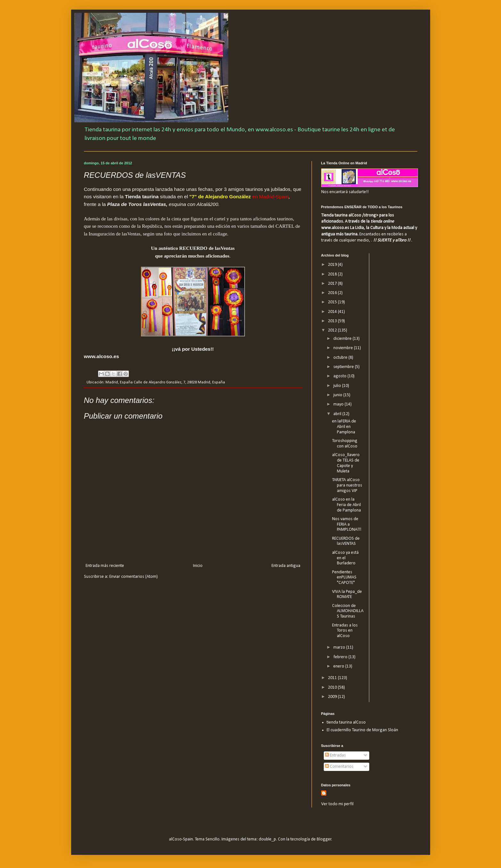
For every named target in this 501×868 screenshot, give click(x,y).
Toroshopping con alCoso (345, 444)
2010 (333, 688)
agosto (340, 376)
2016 (333, 293)
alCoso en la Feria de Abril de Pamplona (347, 505)
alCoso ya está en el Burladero (345, 558)
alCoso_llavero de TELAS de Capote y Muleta (346, 463)
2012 (333, 330)
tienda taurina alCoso (346, 722)
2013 (333, 321)
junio (338, 395)
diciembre (343, 339)
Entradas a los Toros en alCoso (345, 631)
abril (338, 414)
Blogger (324, 839)
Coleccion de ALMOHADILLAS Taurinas (348, 611)
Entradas (335, 755)
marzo (340, 647)
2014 (333, 312)
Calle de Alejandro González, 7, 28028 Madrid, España (179, 382)
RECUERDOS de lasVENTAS (346, 541)
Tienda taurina (142, 197)
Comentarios (339, 767)
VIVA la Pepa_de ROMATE (347, 594)
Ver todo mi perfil (337, 804)
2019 (333, 265)
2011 (333, 678)
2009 (333, 697)
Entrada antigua (286, 566)
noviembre (344, 348)
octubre (341, 358)
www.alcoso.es (102, 356)
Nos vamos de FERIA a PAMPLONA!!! (347, 524)
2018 (333, 274)
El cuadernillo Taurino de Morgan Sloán (362, 730)
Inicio (198, 566)
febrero (341, 657)
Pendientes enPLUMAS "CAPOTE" (344, 578)
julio (338, 386)
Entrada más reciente (105, 566)
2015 (333, 302)
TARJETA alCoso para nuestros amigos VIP (347, 485)
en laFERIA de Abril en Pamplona (344, 427)
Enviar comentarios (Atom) (134, 577)
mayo (339, 404)
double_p (267, 839)
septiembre (344, 367)
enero (339, 666)
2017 (333, 284)
